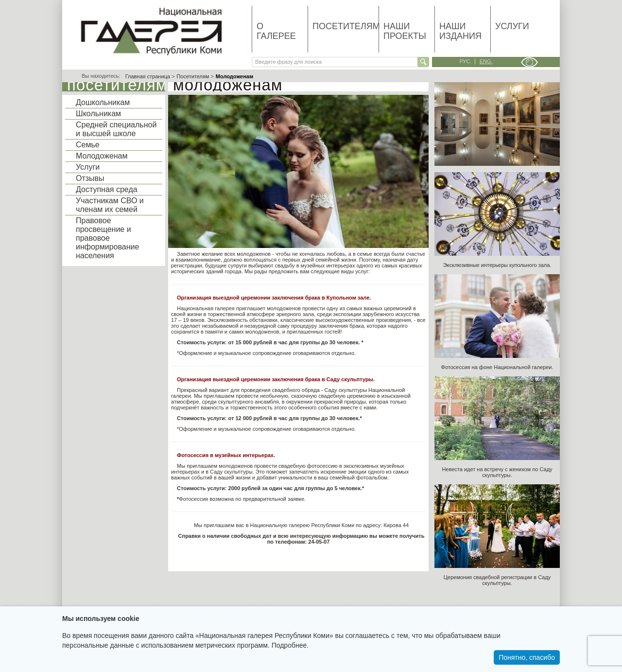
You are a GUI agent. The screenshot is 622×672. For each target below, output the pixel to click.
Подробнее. (290, 645)
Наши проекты (405, 31)
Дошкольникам (103, 102)
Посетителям (346, 26)
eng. (486, 61)
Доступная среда (107, 189)
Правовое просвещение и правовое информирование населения (107, 238)
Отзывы (90, 178)
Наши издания (460, 31)
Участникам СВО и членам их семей (110, 205)
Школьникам (98, 114)
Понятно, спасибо (527, 657)
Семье (88, 145)
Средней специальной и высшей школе (116, 129)
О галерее (276, 31)
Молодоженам (102, 156)
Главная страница (148, 76)
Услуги (512, 26)
